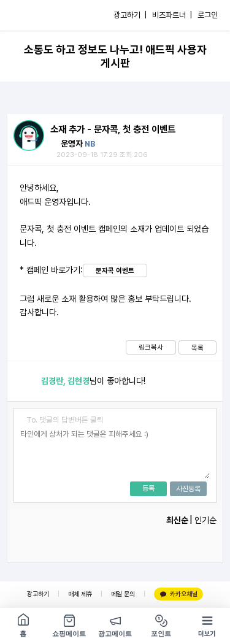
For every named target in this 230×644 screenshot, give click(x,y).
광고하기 (38, 594)
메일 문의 (123, 594)
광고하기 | (130, 15)
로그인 (208, 15)
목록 (197, 348)
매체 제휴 (80, 594)
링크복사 (151, 347)
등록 (148, 488)
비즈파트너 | (172, 15)
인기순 (205, 520)
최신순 (177, 520)
